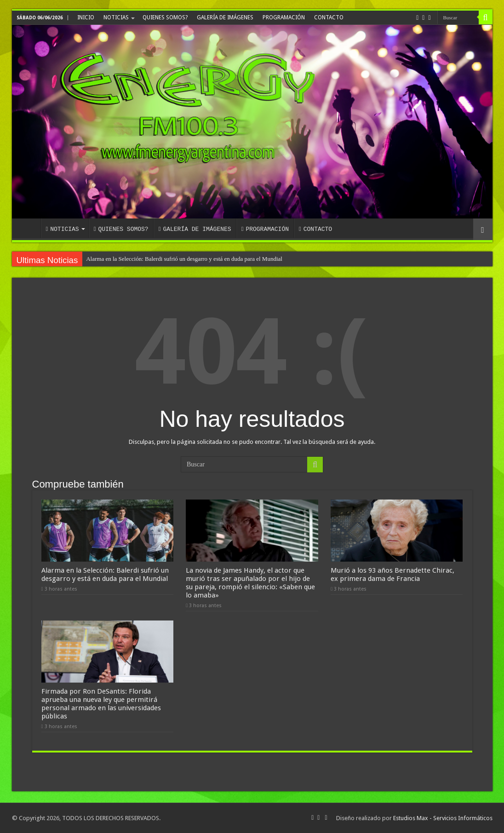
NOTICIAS (116, 17)
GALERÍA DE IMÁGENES (225, 17)
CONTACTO (329, 17)
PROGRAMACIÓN (284, 17)
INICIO (86, 17)
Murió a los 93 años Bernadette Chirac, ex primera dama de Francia (392, 574)
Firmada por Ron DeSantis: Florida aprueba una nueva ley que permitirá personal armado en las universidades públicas (101, 704)
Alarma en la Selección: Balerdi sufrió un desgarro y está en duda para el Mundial (184, 259)
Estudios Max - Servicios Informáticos (443, 818)
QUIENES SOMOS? (165, 17)
